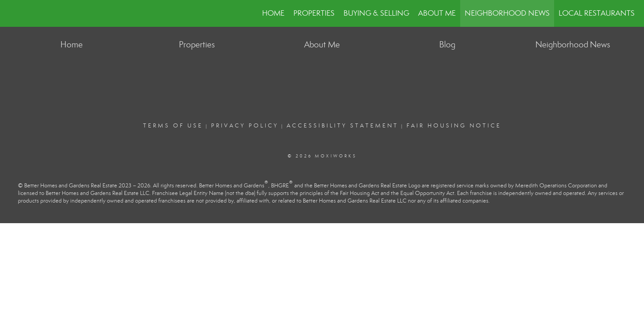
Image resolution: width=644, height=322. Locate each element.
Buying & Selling (376, 13)
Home (273, 13)
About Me (437, 13)
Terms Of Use (173, 126)
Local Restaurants (597, 13)
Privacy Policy (245, 126)
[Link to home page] (11, 13)
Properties (314, 13)
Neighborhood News (507, 13)
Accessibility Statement (343, 126)
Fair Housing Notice (454, 126)
